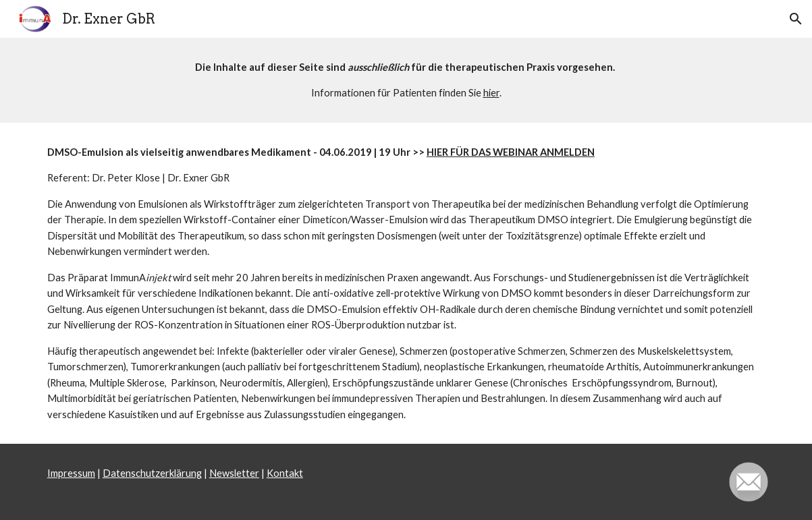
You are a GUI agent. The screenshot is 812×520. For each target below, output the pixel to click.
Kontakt (285, 473)
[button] (796, 19)
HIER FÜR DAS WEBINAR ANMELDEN (511, 152)
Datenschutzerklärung (152, 473)
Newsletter (234, 473)
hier (491, 93)
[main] (406, 80)
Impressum (71, 473)
